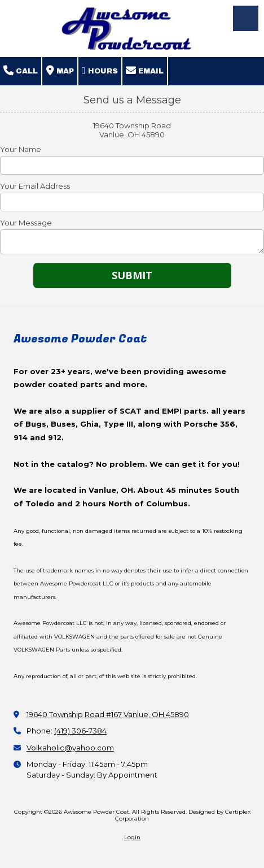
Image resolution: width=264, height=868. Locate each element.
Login (132, 837)
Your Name (21, 149)
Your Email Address (35, 186)
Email (145, 71)
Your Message (26, 223)
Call (21, 71)
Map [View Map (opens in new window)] (60, 71)
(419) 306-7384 (80, 731)
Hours (100, 71)
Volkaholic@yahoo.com (70, 748)
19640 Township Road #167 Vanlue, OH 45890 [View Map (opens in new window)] (108, 714)
